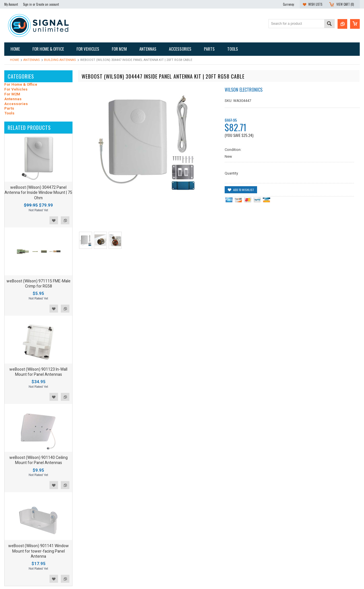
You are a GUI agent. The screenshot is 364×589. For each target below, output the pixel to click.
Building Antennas (60, 60)
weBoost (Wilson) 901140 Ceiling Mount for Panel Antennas (39, 460)
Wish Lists (315, 4)
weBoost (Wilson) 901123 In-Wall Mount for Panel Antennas (38, 372)
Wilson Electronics (244, 90)
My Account (11, 4)
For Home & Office (21, 85)
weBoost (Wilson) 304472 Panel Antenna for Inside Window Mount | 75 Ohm (38, 193)
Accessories (16, 104)
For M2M (12, 94)
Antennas (32, 60)
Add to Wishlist (54, 220)
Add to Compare (65, 220)
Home (15, 60)
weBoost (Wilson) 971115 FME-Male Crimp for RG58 (39, 284)
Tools (9, 113)
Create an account (47, 4)
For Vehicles (16, 90)
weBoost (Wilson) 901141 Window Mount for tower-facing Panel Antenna (39, 551)
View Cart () (345, 4)
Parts (9, 109)
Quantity (231, 173)
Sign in (27, 4)
